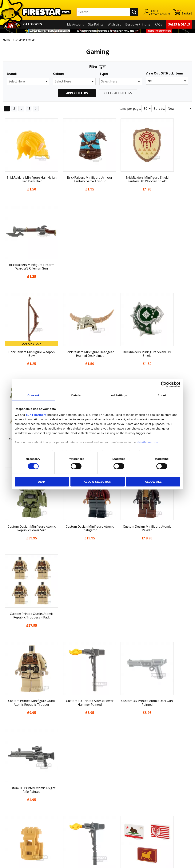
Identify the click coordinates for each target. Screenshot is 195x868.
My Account (75, 24)
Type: (104, 74)
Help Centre (59, 787)
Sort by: (159, 109)
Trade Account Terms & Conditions (75, 822)
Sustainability (12, 830)
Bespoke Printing (138, 24)
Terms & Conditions (17, 814)
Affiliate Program (62, 828)
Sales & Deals (179, 24)
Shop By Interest (26, 40)
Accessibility (11, 825)
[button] (28, 81)
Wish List (114, 24)
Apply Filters (77, 93)
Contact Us (58, 781)
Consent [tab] (33, 395)
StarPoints (96, 24)
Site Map (9, 836)
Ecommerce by (178, 864)
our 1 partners (36, 415)
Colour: (59, 74)
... (21, 109)
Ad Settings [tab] (119, 395)
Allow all (153, 482)
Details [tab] (76, 395)
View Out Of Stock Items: (165, 74)
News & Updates (15, 797)
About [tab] (162, 395)
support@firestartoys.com (69, 800)
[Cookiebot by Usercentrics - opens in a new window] (164, 384)
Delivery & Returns (16, 808)
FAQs (158, 24)
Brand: (12, 74)
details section (148, 442)
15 (29, 109)
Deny (42, 482)
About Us (10, 792)
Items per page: (130, 109)
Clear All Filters (118, 93)
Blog (6, 803)
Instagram (123, 796)
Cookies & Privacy (15, 819)
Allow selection (98, 482)
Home (7, 40)
